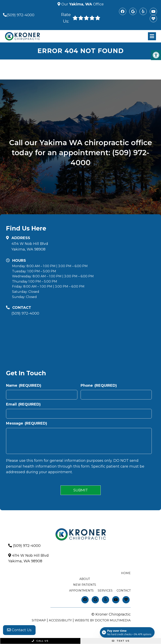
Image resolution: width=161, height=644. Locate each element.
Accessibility (60, 620)
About (85, 579)
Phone (99, 385)
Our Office (82, 4)
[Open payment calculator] (127, 632)
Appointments (81, 591)
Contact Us (19, 630)
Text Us (121, 641)
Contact (124, 591)
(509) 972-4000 (21, 15)
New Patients (85, 585)
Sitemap (39, 620)
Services (105, 591)
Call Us (40, 641)
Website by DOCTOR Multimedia (103, 620)
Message (27, 423)
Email (23, 404)
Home (126, 573)
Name (24, 385)
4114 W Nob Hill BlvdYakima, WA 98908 (30, 247)
